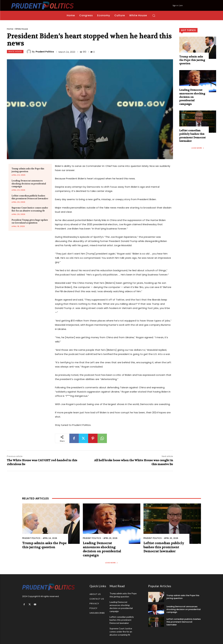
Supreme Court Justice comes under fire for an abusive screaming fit (121, 631)
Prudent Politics (45, 52)
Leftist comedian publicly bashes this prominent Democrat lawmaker (30, 197)
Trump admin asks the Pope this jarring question (28, 170)
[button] (154, 15)
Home (10, 29)
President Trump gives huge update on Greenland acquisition (30, 221)
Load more (198, 148)
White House (22, 29)
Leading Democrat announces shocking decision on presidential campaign (29, 183)
